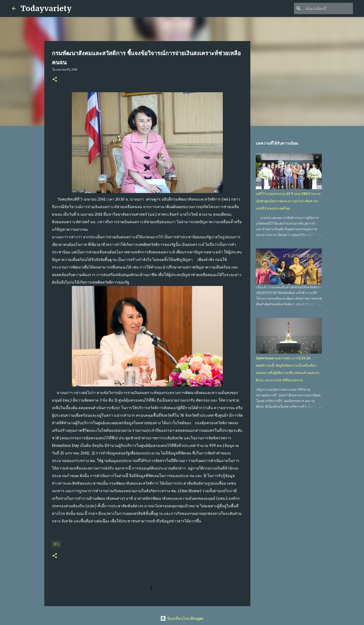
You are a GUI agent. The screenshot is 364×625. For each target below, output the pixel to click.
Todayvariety (46, 8)
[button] (55, 80)
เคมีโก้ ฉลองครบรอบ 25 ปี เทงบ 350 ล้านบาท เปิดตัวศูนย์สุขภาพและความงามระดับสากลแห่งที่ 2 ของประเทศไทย (288, 201)
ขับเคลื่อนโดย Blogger (182, 618)
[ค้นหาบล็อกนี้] (328, 8)
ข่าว (56, 544)
